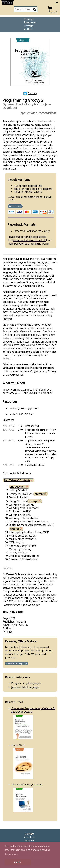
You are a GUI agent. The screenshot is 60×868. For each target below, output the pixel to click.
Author (28, 29)
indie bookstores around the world (28, 244)
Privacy (29, 841)
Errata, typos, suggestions (24, 408)
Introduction (20, 487)
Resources (30, 22)
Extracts (29, 26)
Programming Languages (26, 683)
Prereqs (29, 19)
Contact (29, 834)
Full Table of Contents (19, 480)
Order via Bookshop (26, 231)
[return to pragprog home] (8, 3)
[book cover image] (30, 62)
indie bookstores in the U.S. (29, 240)
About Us (29, 837)
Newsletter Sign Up (17, 664)
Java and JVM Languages (26, 687)
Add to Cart (15, 206)
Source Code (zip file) (21, 414)
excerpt (41, 494)
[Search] (35, 9)
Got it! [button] (18, 862)
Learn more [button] (11, 854)
